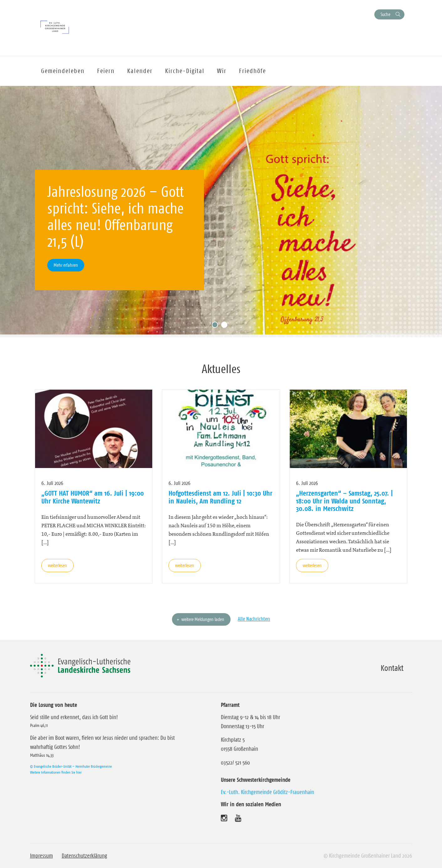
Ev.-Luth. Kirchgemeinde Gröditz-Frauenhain (268, 792)
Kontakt (392, 668)
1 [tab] (216, 326)
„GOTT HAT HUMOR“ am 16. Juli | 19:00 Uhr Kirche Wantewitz (93, 497)
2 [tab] (226, 326)
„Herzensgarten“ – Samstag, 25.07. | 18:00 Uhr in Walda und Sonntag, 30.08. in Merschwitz (344, 501)
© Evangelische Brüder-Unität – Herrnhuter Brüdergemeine (71, 766)
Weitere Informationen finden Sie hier (56, 772)
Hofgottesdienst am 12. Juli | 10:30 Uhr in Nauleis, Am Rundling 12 (220, 497)
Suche (385, 14)
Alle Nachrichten (254, 619)
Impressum (42, 856)
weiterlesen (57, 565)
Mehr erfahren (66, 265)
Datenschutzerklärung (84, 856)
